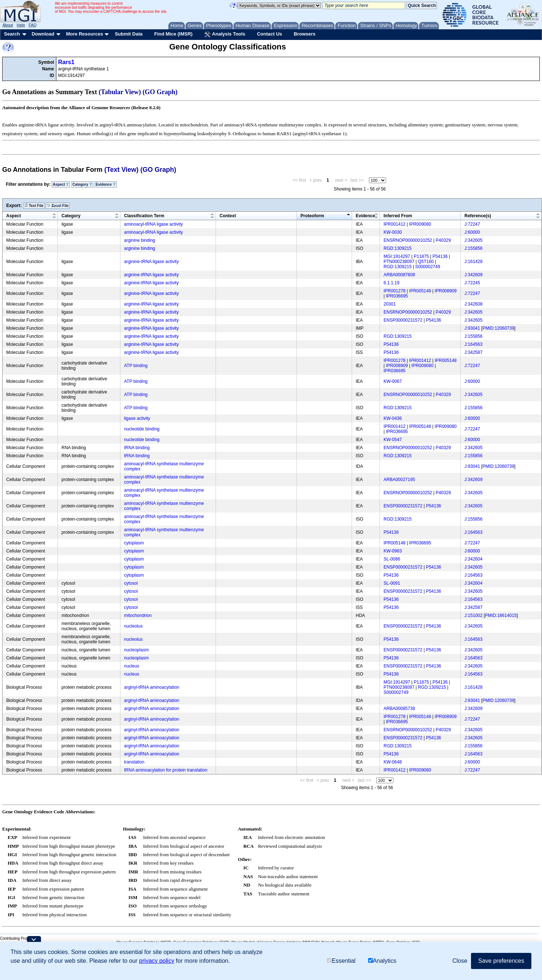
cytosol (131, 583)
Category (82, 184)
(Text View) (121, 170)
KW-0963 (393, 551)
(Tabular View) (120, 92)
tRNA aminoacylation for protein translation (166, 770)
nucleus (132, 666)
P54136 (440, 256)
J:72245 (472, 283)
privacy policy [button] (157, 961)
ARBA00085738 (399, 709)
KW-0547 (393, 440)
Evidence (106, 184)
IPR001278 (395, 291)
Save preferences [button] (501, 961)
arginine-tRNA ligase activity (151, 262)
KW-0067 (393, 381)
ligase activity (137, 418)
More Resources (84, 34)
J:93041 (472, 328)
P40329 (443, 240)
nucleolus (133, 626)
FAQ (33, 25)
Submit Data (129, 34)
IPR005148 (420, 291)
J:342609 (473, 275)
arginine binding (140, 240)
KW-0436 (393, 418)
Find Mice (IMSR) (173, 34)
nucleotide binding (142, 429)
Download (43, 34)
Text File (34, 206)
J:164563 (473, 344)
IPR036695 (397, 296)
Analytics (382, 961)
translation (134, 762)
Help (21, 25)
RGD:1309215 (398, 248)
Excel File (58, 206)
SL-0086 (392, 559)
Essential (341, 961)
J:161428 (473, 262)
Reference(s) (478, 216)
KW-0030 (393, 232)
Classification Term (144, 216)
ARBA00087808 (399, 275)
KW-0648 (393, 762)
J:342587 (473, 352)
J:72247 (472, 224)
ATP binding (136, 366)
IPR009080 (420, 224)
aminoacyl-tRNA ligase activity (154, 224)
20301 (390, 304)
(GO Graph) (160, 92)
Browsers (305, 34)
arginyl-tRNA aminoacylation (152, 687)
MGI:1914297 (397, 256)
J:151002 (473, 615)
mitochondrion (138, 615)
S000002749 (428, 267)
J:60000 (472, 232)
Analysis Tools (225, 34)
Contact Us (270, 34)
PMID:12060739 (498, 328)
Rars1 (66, 62)
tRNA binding (137, 448)
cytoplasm (134, 543)
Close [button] (460, 961)
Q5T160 (426, 262)
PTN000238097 (399, 262)
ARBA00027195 (399, 480)
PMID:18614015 (501, 615)
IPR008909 (446, 291)
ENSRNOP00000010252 (408, 240)
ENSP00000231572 (403, 320)
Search (12, 34)
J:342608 (473, 304)
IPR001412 (395, 224)
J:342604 (473, 559)
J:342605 (473, 240)
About (8, 25)
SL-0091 (392, 583)
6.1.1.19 (391, 283)
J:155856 (473, 248)
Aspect (61, 184)
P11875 (421, 256)
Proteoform (312, 216)
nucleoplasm (136, 650)
